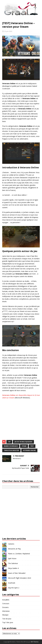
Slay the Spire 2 (14, 588)
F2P (9, 442)
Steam (24, 446)
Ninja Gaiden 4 (13, 568)
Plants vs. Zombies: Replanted (19, 554)
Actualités (6, 600)
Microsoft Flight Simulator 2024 (19, 578)
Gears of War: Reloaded (17, 573)
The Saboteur (13, 563)
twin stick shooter (11, 450)
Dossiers (5, 607)
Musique (5, 615)
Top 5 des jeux (8, 622)
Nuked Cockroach (11, 446)
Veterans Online (29, 450)
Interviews (6, 611)
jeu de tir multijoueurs (23, 442)
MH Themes (35, 642)
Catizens (11, 544)
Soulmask (12, 583)
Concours (6, 603)
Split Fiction (12, 558)
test (32, 446)
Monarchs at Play (14, 549)
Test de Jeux (7, 619)
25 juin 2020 (8, 31)
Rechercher (35, 487)
